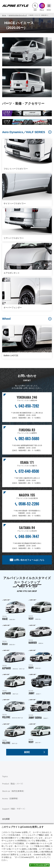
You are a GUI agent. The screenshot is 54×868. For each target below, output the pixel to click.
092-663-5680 (29, 438)
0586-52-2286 (29, 504)
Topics (5, 776)
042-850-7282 (29, 406)
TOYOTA (14, 610)
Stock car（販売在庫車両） (14, 791)
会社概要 (6, 819)
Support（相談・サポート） (14, 809)
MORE (27, 752)
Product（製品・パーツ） (13, 784)
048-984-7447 (29, 536)
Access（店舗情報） (11, 798)
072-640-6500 (29, 471)
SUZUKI (40, 684)
